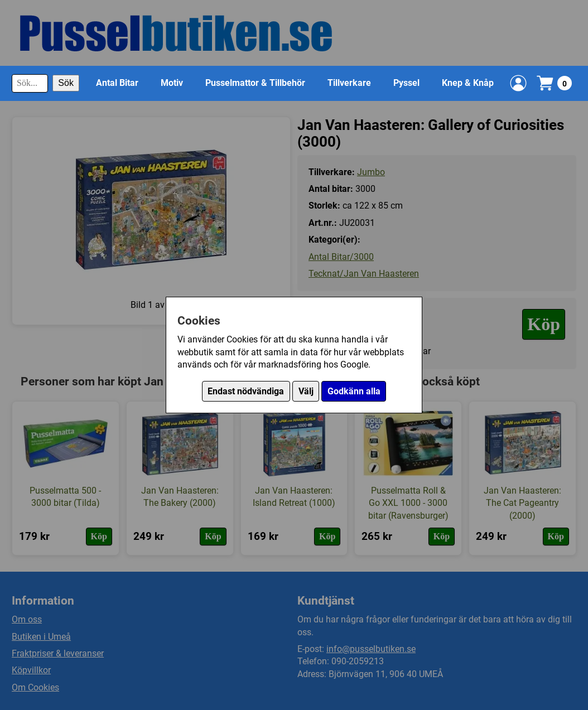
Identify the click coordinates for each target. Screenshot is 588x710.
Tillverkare (349, 83)
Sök (66, 83)
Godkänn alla (354, 391)
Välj (306, 391)
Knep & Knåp (468, 83)
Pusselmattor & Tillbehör (255, 83)
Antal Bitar (117, 83)
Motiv (172, 83)
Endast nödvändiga (246, 391)
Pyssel (406, 83)
